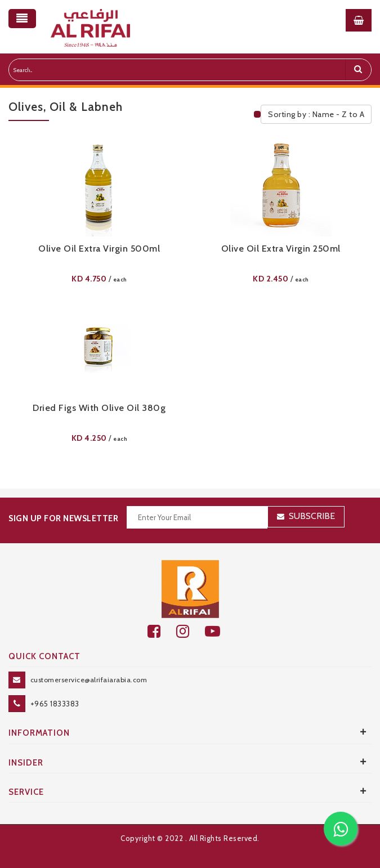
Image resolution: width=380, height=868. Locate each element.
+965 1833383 (55, 704)
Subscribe (312, 516)
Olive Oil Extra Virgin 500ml (99, 249)
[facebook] (162, 631)
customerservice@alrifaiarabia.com (89, 680)
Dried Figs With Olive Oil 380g (99, 408)
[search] (358, 70)
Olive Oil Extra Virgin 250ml (281, 249)
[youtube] (219, 631)
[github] (191, 631)
